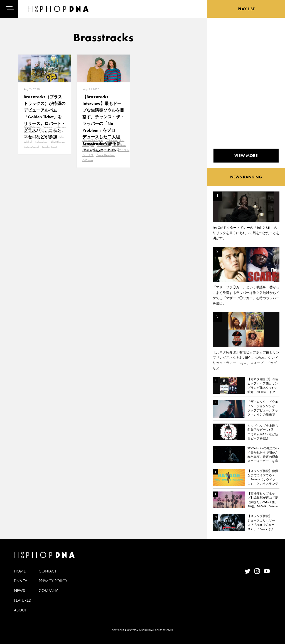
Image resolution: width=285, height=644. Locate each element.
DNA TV (20, 581)
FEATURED (23, 600)
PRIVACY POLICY (53, 581)
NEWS (19, 591)
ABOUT (20, 610)
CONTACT (47, 571)
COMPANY (48, 591)
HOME (20, 571)
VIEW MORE (246, 156)
